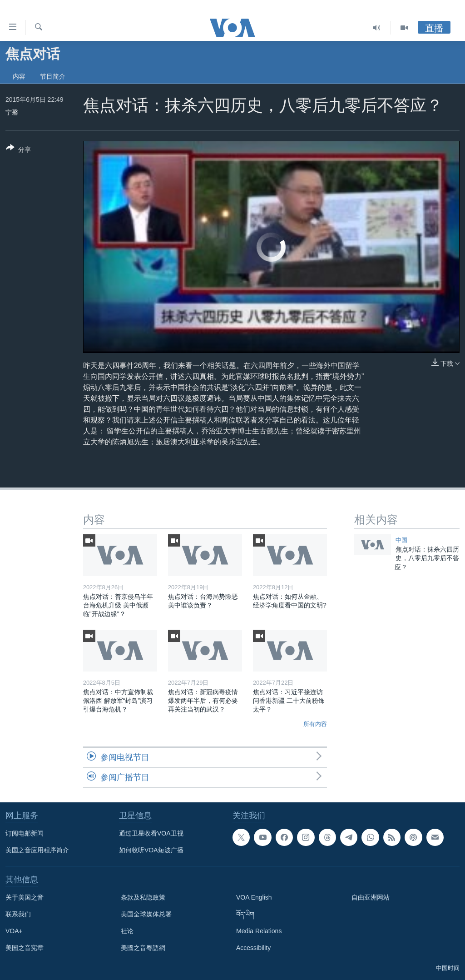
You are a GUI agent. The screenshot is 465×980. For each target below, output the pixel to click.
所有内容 (315, 724)
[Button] (18, 150)
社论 (127, 931)
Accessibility (253, 948)
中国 (401, 540)
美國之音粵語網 (143, 948)
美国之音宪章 (25, 948)
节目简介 (53, 76)
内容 (19, 76)
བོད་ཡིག (245, 914)
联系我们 (18, 914)
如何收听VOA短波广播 (151, 850)
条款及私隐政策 (143, 897)
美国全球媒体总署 (146, 914)
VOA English (254, 897)
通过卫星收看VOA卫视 (151, 833)
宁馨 (12, 112)
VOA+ (14, 931)
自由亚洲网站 (371, 897)
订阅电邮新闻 (25, 833)
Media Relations (259, 931)
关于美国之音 (25, 897)
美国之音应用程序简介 (37, 850)
